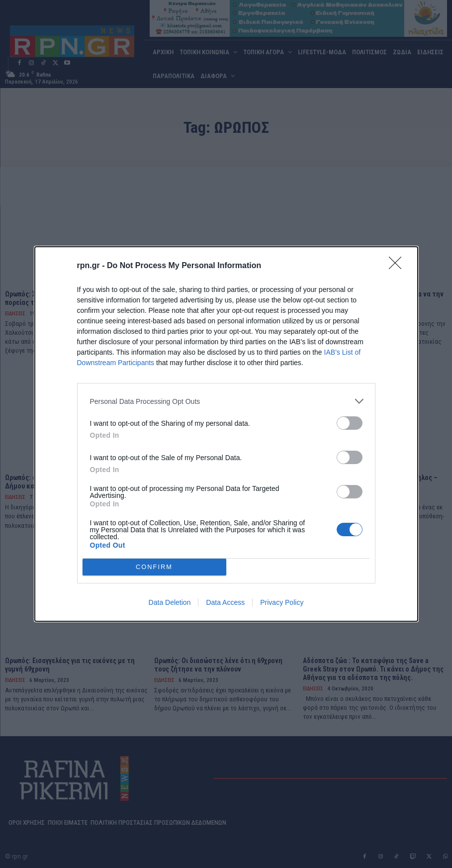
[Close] (398, 266)
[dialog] (226, 434)
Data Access (225, 602)
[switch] (350, 423)
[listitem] (226, 401)
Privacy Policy (282, 602)
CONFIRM (154, 567)
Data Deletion (170, 602)
